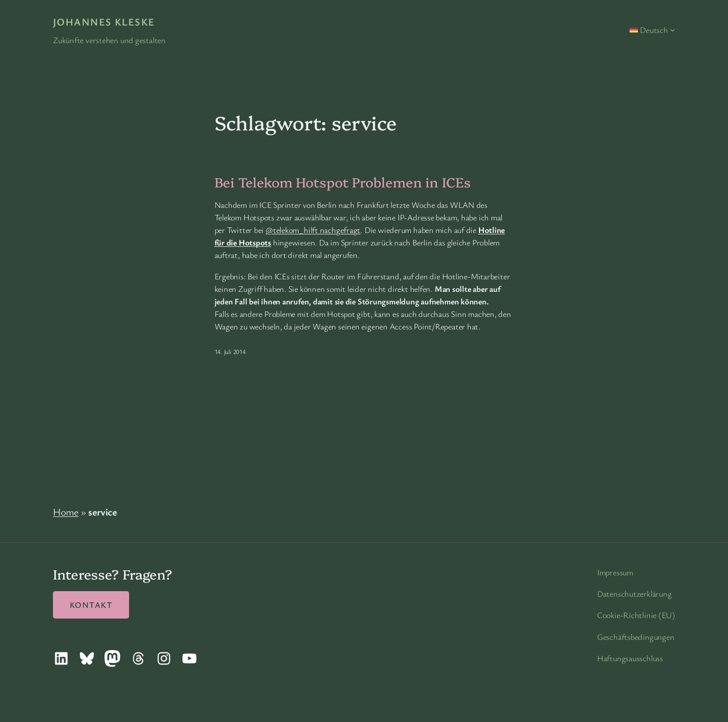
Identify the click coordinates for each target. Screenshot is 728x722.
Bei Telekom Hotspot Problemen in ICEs (343, 182)
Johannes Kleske (104, 22)
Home (66, 512)
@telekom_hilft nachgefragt (313, 230)
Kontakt (91, 605)
